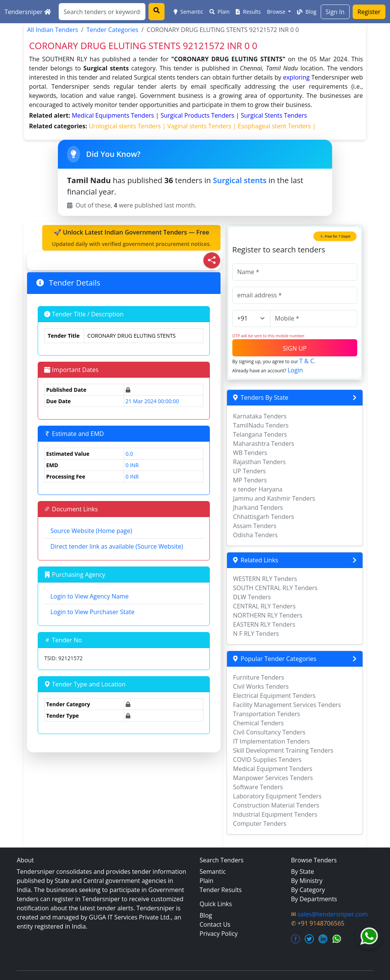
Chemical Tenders (258, 723)
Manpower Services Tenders (273, 778)
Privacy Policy (219, 934)
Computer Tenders (260, 824)
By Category (308, 890)
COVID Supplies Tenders (267, 760)
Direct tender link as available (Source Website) (117, 546)
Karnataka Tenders (260, 416)
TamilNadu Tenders (261, 425)
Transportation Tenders (267, 714)
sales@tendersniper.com (332, 914)
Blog (307, 12)
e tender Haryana (258, 489)
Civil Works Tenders (261, 686)
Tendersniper (28, 12)
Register (369, 12)
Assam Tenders (255, 526)
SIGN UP (295, 348)
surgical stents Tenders (274, 115)
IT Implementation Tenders (272, 741)
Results (248, 12)
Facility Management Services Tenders (287, 705)
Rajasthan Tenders (259, 462)
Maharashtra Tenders (264, 444)
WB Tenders (250, 453)
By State (303, 871)
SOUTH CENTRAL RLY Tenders (275, 588)
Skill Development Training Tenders (283, 750)
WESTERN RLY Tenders (265, 579)
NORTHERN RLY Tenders (268, 615)
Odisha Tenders (255, 535)
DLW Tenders (252, 597)
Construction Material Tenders (276, 805)
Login (295, 370)
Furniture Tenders (259, 677)
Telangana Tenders (260, 434)
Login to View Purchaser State (92, 612)
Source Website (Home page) (91, 531)
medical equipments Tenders (113, 115)
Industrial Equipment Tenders (275, 814)
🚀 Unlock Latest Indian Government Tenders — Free (131, 238)
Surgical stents (240, 180)
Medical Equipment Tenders (273, 769)
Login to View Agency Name (89, 596)
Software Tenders (258, 787)
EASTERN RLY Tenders (264, 624)
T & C (307, 361)
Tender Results (221, 890)
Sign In (335, 12)
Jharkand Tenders (258, 508)
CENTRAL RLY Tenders (264, 606)
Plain (220, 12)
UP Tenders (249, 471)
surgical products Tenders (198, 115)
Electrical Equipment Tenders (274, 696)
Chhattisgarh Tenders (264, 517)
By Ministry (307, 881)
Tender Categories (112, 30)
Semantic (189, 12)
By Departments (314, 899)
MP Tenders (250, 480)
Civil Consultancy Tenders (269, 732)
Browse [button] (277, 12)
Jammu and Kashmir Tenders (274, 498)
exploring (296, 77)
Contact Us (215, 924)
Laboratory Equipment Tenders (277, 796)
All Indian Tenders (53, 30)
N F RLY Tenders (256, 634)
